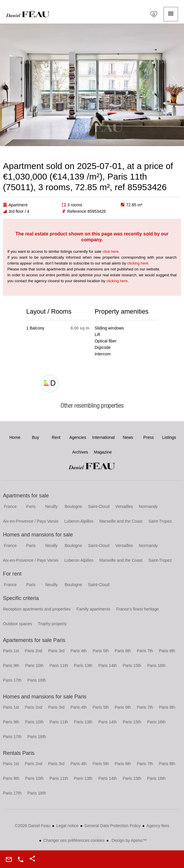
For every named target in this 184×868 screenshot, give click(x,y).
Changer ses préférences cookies (74, 840)
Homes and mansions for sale (38, 535)
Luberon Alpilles (79, 521)
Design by (129, 840)
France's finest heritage (138, 609)
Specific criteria (21, 598)
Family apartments (93, 609)
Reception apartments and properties (37, 609)
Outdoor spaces (17, 624)
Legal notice (67, 826)
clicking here (138, 263)
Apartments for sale (26, 496)
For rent (12, 574)
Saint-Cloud (99, 506)
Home (28, 14)
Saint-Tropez (160, 521)
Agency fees (158, 826)
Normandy (148, 506)
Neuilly (51, 506)
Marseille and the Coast (121, 521)
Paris (31, 506)
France (10, 506)
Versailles (124, 506)
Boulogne (73, 506)
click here (111, 251)
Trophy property (52, 624)
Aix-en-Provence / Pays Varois (31, 521)
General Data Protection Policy (112, 826)
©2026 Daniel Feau (33, 826)
